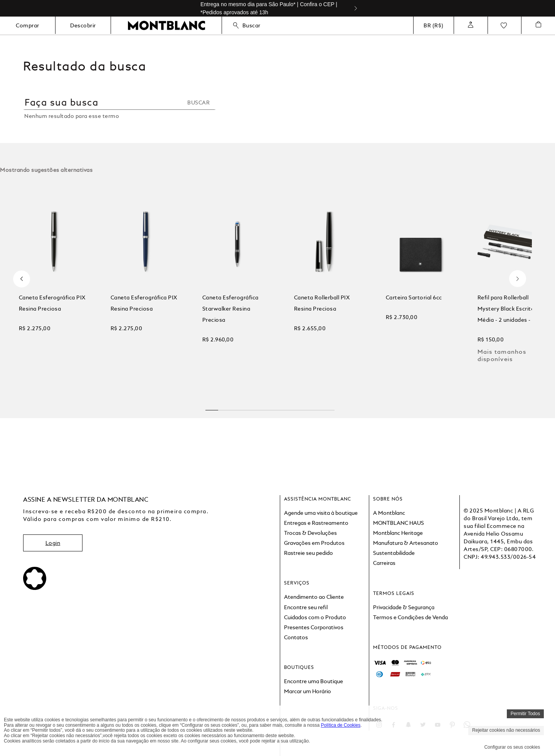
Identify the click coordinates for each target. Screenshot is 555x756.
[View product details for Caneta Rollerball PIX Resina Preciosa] (329, 288)
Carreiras (384, 563)
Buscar (247, 25)
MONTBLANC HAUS (399, 523)
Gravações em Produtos (314, 543)
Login (53, 543)
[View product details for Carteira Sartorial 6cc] (420, 288)
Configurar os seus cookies (512, 747)
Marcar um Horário (308, 691)
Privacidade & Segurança (404, 607)
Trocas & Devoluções (310, 533)
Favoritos (504, 25)
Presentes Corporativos (314, 627)
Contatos (296, 637)
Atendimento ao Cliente (314, 597)
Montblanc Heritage (398, 533)
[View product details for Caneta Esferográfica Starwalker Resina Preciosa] (237, 288)
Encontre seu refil (306, 607)
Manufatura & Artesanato (406, 543)
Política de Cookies (341, 725)
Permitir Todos (525, 714)
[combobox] (119, 107)
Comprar (28, 25)
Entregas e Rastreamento (316, 523)
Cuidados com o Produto (315, 617)
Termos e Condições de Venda (410, 617)
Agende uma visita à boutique (321, 513)
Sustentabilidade (394, 553)
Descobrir (83, 25)
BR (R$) (434, 25)
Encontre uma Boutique (314, 681)
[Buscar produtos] (201, 102)
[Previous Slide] (22, 279)
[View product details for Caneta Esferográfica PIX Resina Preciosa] (54, 288)
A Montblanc (389, 513)
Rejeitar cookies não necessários (506, 730)
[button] (212, 407)
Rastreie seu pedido (309, 553)
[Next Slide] (359, 8)
